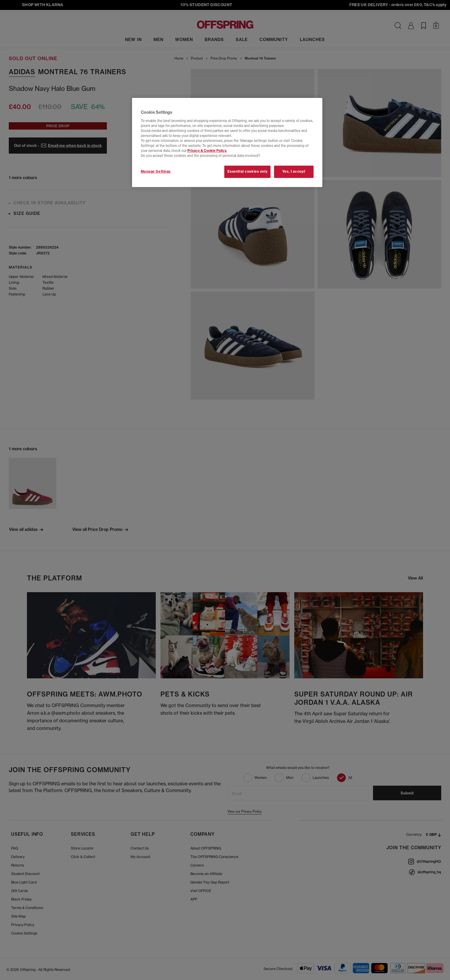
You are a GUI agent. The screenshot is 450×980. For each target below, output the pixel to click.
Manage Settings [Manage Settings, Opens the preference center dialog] (156, 171)
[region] (227, 142)
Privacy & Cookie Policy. (207, 151)
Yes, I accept (294, 171)
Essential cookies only (248, 171)
